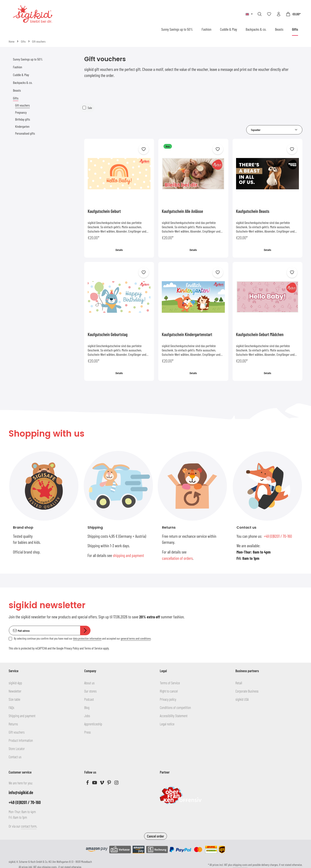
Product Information (21, 740)
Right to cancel (169, 691)
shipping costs (240, 865)
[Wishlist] (269, 14)
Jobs (87, 716)
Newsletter (15, 691)
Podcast (89, 699)
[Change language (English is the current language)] (249, 14)
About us (89, 683)
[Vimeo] (102, 783)
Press (87, 732)
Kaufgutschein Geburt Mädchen (260, 334)
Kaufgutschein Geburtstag (108, 334)
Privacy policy (168, 699)
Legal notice (167, 724)
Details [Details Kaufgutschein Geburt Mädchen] (267, 373)
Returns (13, 724)
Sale (90, 108)
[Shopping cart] (293, 14)
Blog (87, 707)
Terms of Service (93, 648)
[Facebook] (88, 783)
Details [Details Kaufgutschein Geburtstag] (119, 373)
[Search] (260, 14)
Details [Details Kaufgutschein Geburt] (119, 250)
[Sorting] (274, 130)
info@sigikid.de (21, 792)
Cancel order (155, 836)
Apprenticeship (93, 724)
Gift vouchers (17, 732)
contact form (29, 826)
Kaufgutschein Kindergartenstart (187, 334)
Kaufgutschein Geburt (104, 211)
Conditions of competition (175, 707)
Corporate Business (247, 691)
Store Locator (17, 748)
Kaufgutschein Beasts (253, 211)
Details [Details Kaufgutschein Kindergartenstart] (193, 373)
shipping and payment (128, 555)
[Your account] (279, 14)
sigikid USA (242, 699)
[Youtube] (95, 783)
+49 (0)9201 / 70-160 (278, 536)
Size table (14, 699)
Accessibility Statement (174, 716)
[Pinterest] (109, 783)
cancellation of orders (177, 558)
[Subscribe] (85, 631)
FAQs (11, 707)
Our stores (90, 691)
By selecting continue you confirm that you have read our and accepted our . (83, 639)
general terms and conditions (136, 639)
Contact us (15, 757)
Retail (239, 683)
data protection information (87, 639)
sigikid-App (15, 683)
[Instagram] (116, 783)
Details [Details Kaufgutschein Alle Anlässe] (193, 250)
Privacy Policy (72, 648)
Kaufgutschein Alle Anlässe (182, 211)
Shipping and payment (22, 716)
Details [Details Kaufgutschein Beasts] (267, 250)
